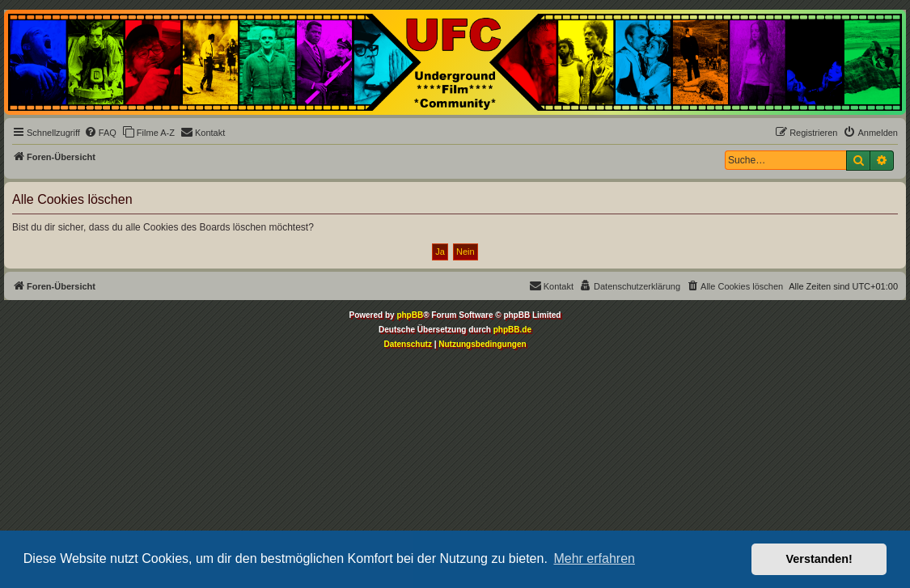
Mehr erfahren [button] (594, 558)
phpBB (410, 315)
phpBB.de (512, 330)
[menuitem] (100, 133)
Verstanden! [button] (819, 559)
